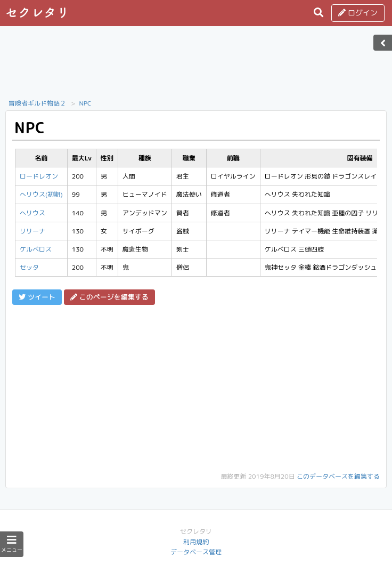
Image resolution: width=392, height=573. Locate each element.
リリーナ (32, 231)
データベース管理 (196, 552)
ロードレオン (39, 176)
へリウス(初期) (41, 194)
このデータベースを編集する (338, 476)
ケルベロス (36, 249)
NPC (85, 103)
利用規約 (196, 542)
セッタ (29, 267)
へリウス (32, 213)
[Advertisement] (196, 66)
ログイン (358, 13)
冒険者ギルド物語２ (37, 103)
